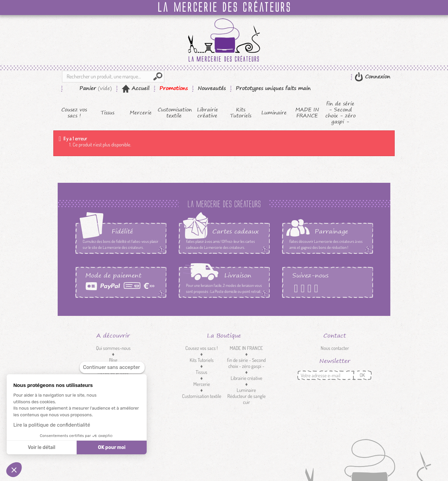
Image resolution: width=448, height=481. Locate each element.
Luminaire (274, 113)
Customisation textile (174, 113)
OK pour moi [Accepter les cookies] (112, 447)
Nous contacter (335, 348)
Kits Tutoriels (241, 113)
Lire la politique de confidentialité (52, 425)
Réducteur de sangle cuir (246, 399)
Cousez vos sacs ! (74, 113)
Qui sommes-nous (113, 348)
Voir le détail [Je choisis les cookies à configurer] (41, 447)
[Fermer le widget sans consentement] (112, 367)
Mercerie (141, 113)
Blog (113, 360)
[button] (14, 470)
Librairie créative (207, 113)
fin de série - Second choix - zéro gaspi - (340, 113)
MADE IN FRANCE (307, 113)
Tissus (107, 113)
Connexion (377, 77)
